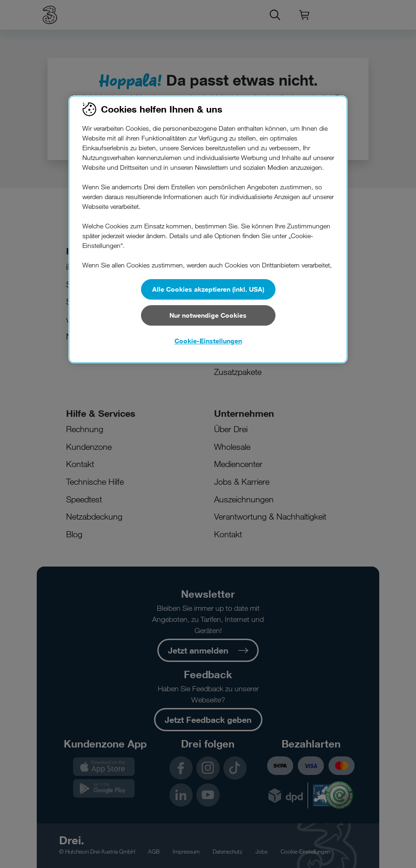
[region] (208, 229)
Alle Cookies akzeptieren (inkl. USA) (208, 289)
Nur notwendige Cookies (208, 315)
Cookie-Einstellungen (208, 341)
